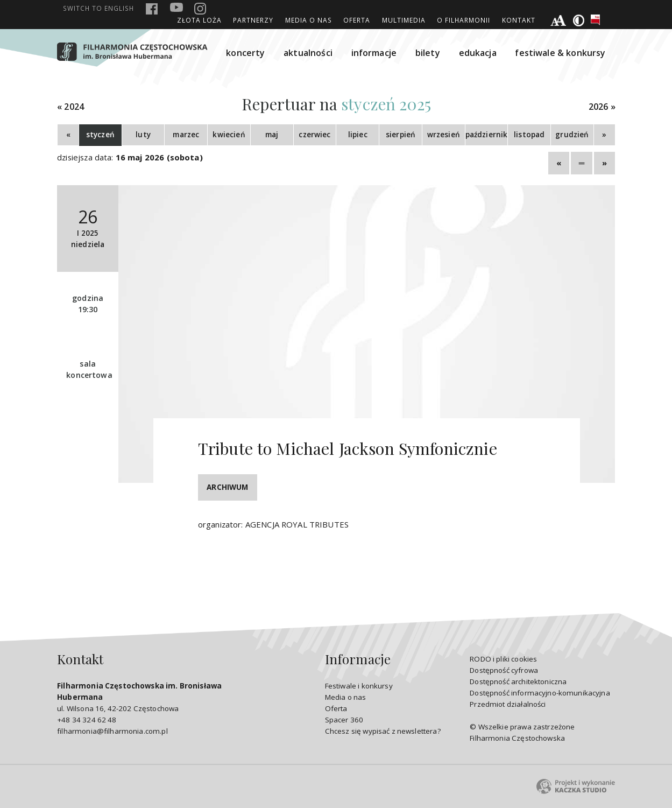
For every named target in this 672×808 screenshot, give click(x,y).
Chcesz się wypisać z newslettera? (383, 731)
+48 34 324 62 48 (87, 720)
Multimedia (404, 20)
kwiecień (229, 135)
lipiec (358, 135)
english (98, 8)
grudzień (572, 135)
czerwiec (314, 135)
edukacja (478, 53)
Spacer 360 (344, 720)
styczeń (100, 135)
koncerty (245, 53)
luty (143, 135)
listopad (529, 135)
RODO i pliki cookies (503, 659)
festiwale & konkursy (560, 53)
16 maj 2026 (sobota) (159, 157)
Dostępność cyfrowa (504, 670)
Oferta (357, 20)
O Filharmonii (464, 20)
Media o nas (309, 20)
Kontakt (519, 20)
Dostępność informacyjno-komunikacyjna (540, 693)
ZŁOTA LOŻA (199, 20)
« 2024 (70, 107)
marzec (186, 135)
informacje (374, 53)
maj (272, 135)
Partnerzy (253, 20)
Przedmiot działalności (508, 704)
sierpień (401, 135)
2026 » (602, 107)
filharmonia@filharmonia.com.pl (112, 731)
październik (487, 135)
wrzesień (444, 135)
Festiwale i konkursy (359, 686)
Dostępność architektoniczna (518, 681)
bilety (428, 53)
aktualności (308, 53)
